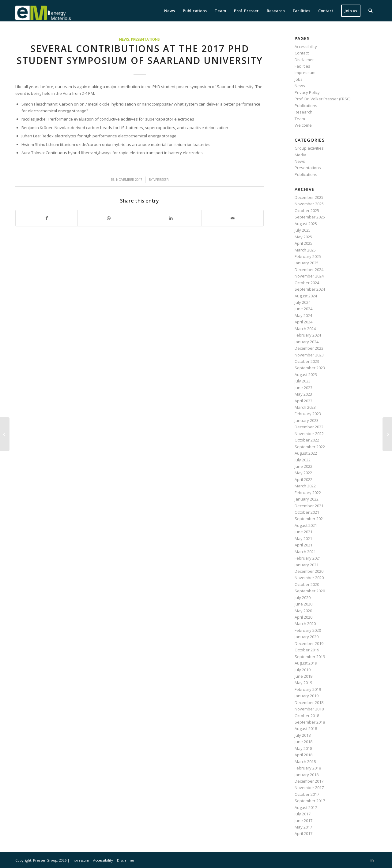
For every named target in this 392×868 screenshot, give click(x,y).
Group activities (309, 148)
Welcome (303, 125)
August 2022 (306, 453)
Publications (306, 106)
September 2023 (310, 368)
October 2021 (307, 512)
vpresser (161, 180)
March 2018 (305, 762)
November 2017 (309, 788)
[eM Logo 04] (43, 11)
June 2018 (303, 742)
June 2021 (303, 532)
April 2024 (303, 322)
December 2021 (309, 506)
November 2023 (309, 355)
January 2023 (307, 420)
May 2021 (303, 538)
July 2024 (303, 302)
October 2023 (307, 361)
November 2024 (309, 276)
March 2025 (305, 250)
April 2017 (303, 833)
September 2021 (310, 519)
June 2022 (303, 466)
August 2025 (306, 224)
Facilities (302, 66)
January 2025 (307, 263)
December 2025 (309, 197)
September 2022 (310, 447)
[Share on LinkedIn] (171, 218)
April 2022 (303, 479)
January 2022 (307, 499)
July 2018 (303, 735)
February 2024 (308, 335)
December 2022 (309, 427)
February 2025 (308, 256)
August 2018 (306, 728)
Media (300, 155)
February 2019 (308, 689)
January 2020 (307, 637)
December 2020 (309, 571)
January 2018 (307, 775)
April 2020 (303, 617)
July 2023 (303, 381)
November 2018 (309, 709)
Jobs (299, 79)
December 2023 (309, 348)
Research (303, 112)
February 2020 (308, 630)
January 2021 (307, 565)
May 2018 (303, 748)
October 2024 (307, 283)
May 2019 (303, 683)
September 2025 (310, 217)
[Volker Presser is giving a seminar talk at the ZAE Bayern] (5, 434)
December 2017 (309, 781)
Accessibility (306, 47)
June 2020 (303, 604)
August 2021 (306, 525)
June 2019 (303, 676)
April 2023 (303, 401)
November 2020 (309, 578)
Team (300, 119)
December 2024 (309, 270)
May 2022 (303, 473)
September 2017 (310, 801)
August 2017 (306, 807)
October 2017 (307, 794)
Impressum (305, 73)
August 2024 (306, 296)
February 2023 (308, 414)
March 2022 (305, 486)
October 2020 (307, 584)
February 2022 (308, 493)
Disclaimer (304, 60)
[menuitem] (170, 11)
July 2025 (303, 230)
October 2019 (307, 650)
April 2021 (303, 545)
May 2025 (303, 237)
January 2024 (307, 342)
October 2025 (307, 210)
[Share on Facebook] (47, 218)
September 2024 (310, 289)
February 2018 (308, 768)
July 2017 (303, 814)
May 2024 (303, 315)
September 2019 (310, 657)
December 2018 (309, 702)
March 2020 (305, 624)
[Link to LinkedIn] (372, 860)
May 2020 (303, 611)
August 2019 (306, 663)
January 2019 (307, 696)
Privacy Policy (307, 92)
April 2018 (303, 755)
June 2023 (303, 388)
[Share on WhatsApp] (109, 218)
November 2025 (309, 204)
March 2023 (305, 407)
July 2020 (303, 598)
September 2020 (310, 591)
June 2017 (303, 821)
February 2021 (308, 558)
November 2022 (309, 434)
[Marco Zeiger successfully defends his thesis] (387, 434)
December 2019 (309, 643)
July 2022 (303, 460)
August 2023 (306, 374)
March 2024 (305, 329)
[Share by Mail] (233, 218)
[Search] (371, 11)
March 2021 (305, 552)
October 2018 (307, 716)
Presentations (145, 39)
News (124, 39)
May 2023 (303, 394)
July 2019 (303, 670)
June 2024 (303, 309)
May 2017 (303, 827)
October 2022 (307, 440)
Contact (302, 53)
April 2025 (303, 243)
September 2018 (310, 722)
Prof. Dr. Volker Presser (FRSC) (322, 99)
